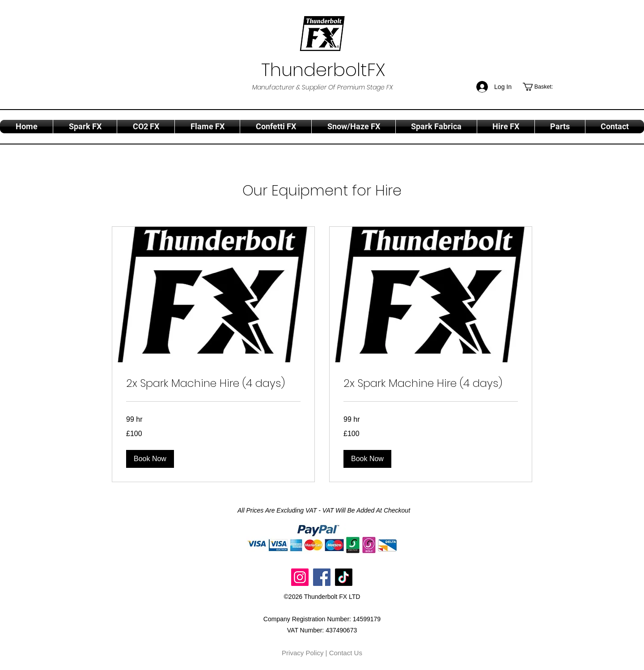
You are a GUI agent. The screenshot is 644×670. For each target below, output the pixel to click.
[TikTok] (344, 577)
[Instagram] (300, 577)
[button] (543, 87)
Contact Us (346, 653)
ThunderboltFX (323, 70)
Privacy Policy (303, 653)
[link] (213, 383)
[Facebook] (322, 577)
